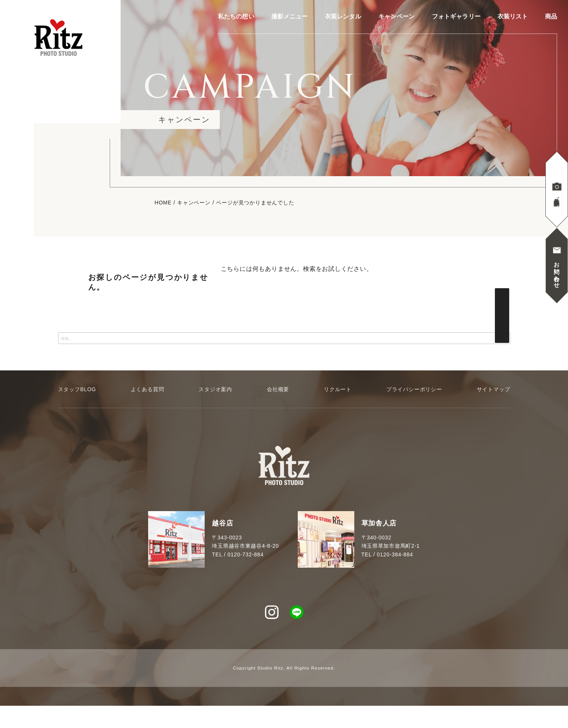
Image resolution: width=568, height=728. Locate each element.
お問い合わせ (557, 272)
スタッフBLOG (77, 389)
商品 (551, 17)
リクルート (338, 389)
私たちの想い (236, 17)
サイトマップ (494, 389)
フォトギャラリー (456, 17)
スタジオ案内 (215, 389)
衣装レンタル (343, 17)
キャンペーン (397, 17)
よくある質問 (148, 389)
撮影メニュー (290, 17)
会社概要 (278, 389)
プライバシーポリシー (414, 389)
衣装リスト (513, 17)
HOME (163, 203)
